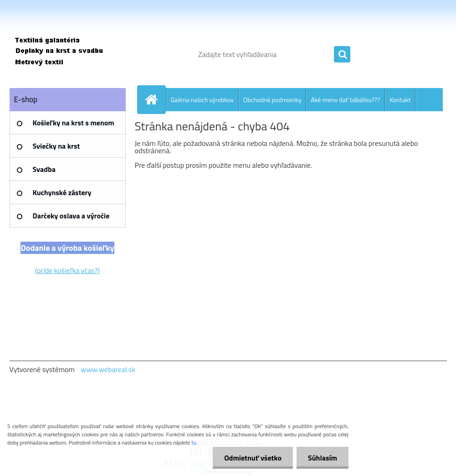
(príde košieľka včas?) (67, 270)
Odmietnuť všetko (253, 458)
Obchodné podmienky (272, 100)
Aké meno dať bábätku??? (345, 100)
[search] (342, 55)
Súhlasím (323, 458)
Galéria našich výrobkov (202, 100)
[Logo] (72, 54)
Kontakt (400, 100)
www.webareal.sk (108, 369)
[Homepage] (155, 99)
